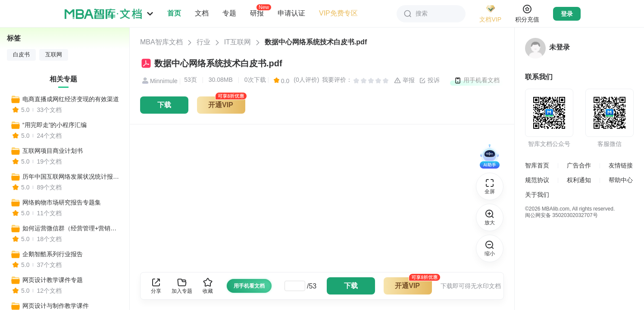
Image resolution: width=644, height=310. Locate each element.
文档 (202, 13)
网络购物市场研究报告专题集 (62, 202)
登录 (567, 14)
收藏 (208, 286)
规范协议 (537, 180)
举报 (404, 81)
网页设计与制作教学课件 (56, 306)
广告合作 (579, 165)
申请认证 (291, 13)
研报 (257, 13)
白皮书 (21, 55)
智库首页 (537, 165)
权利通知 (579, 180)
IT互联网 (238, 42)
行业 (203, 42)
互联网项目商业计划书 (53, 151)
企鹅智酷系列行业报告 (53, 254)
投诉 (429, 81)
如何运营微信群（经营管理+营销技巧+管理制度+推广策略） (72, 228)
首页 (174, 13)
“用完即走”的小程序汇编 (55, 125)
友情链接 (621, 165)
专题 (229, 13)
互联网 (54, 55)
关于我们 (537, 195)
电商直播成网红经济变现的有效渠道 (71, 99)
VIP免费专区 (338, 13)
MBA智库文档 (161, 42)
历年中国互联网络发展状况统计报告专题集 (72, 177)
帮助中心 (621, 180)
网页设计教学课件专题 (53, 280)
